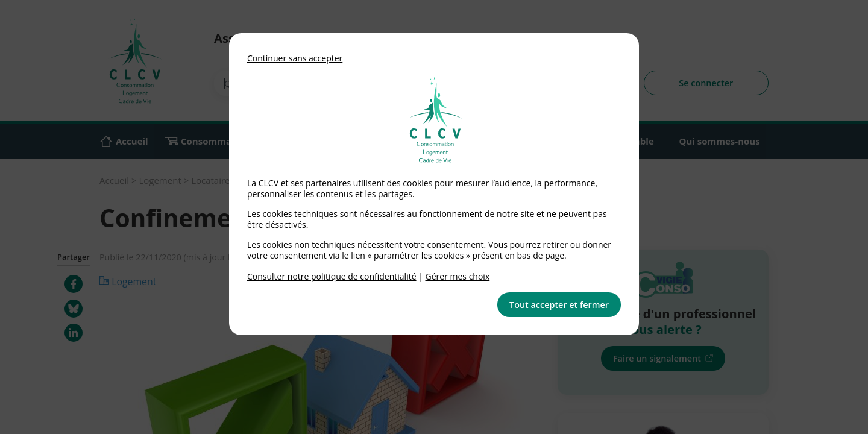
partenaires (328, 183)
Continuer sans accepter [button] (295, 58)
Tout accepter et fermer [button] (559, 305)
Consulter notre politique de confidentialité (332, 276)
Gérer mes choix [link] (458, 276)
